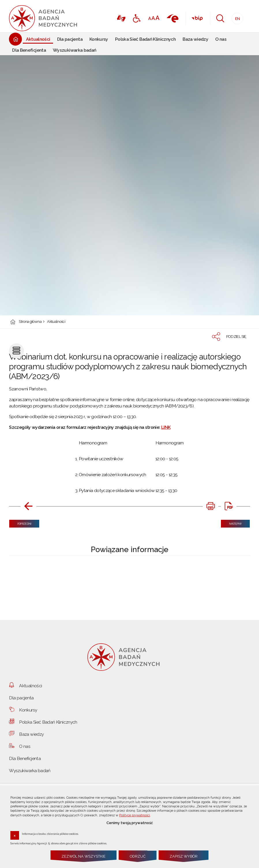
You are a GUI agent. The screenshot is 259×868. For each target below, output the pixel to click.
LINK (166, 427)
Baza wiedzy (31, 734)
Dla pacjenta (21, 698)
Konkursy (28, 710)
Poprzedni (20, 523)
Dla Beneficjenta (25, 758)
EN (236, 17)
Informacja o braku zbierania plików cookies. (50, 834)
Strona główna (30, 322)
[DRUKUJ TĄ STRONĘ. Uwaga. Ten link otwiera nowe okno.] (211, 506)
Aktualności (56, 322)
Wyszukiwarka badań (30, 771)
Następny (231, 523)
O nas (25, 746)
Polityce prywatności (135, 815)
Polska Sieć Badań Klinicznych (48, 722)
